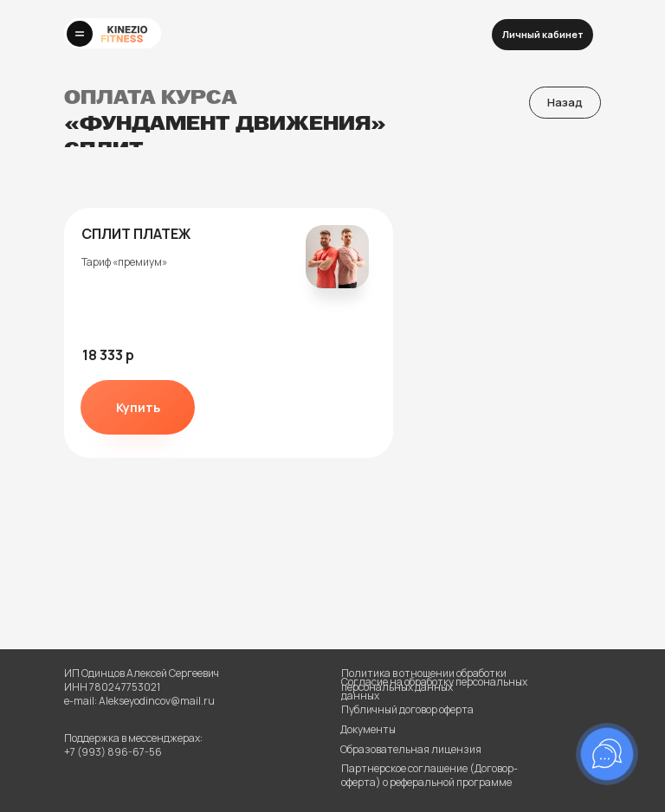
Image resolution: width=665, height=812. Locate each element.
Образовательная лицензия (411, 749)
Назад (565, 102)
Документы (368, 729)
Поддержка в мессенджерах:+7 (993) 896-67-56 (133, 745)
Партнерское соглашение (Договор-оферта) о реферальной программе (429, 775)
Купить (138, 407)
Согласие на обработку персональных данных (434, 689)
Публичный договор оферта (407, 709)
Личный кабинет (543, 34)
